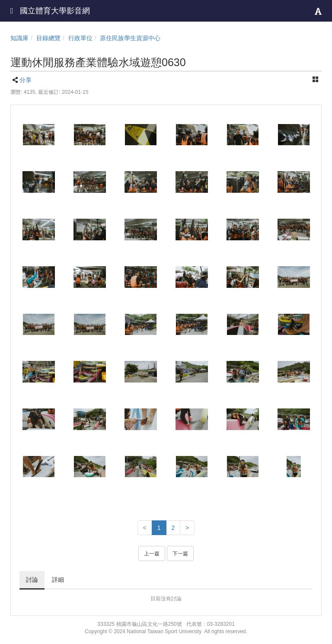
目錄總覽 (48, 38)
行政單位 (80, 38)
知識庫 (19, 38)
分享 (26, 80)
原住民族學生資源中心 (130, 38)
